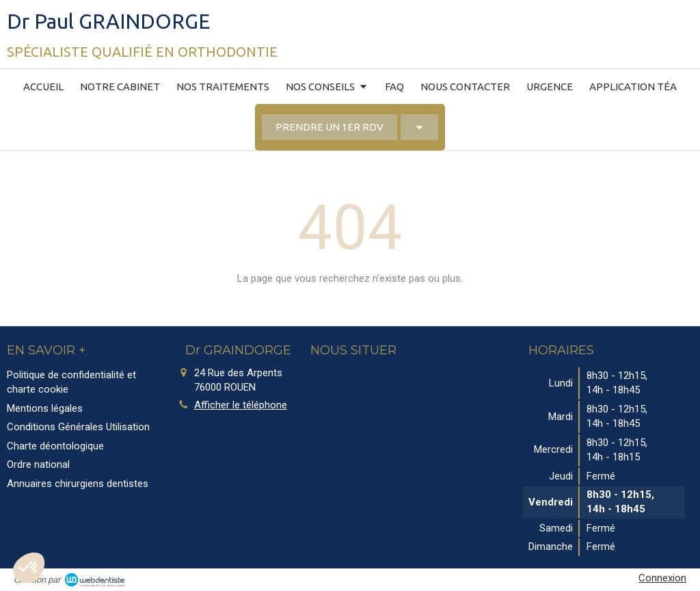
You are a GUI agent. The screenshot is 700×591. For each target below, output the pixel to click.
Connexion (662, 578)
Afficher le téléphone (241, 405)
